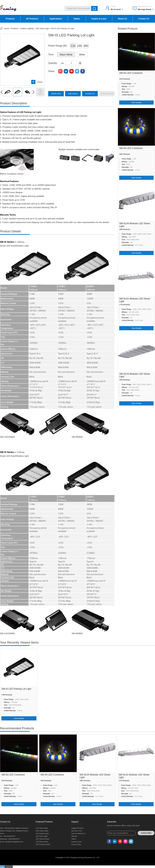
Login (113, 7)
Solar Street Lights (42, 831)
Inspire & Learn (99, 19)
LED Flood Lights (42, 836)
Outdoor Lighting (27, 28)
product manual (107, 94)
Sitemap (74, 836)
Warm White (66, 55)
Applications (56, 19)
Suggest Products (77, 828)
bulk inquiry (73, 94)
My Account (117, 9)
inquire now (56, 94)
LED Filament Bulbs (42, 839)
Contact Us (144, 19)
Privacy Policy (76, 844)
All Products (32, 19)
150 (80, 46)
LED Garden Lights (42, 834)
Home (7, 28)
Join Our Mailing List (78, 834)
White (82, 55)
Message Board (146, 9)
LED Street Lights (42, 828)
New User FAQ (76, 831)
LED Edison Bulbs (42, 842)
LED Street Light (42, 28)
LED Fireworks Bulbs (43, 844)
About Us (122, 19)
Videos (77, 19)
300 (86, 46)
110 (73, 46)
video (40, 92)
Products (10, 19)
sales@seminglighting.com (14, 842)
